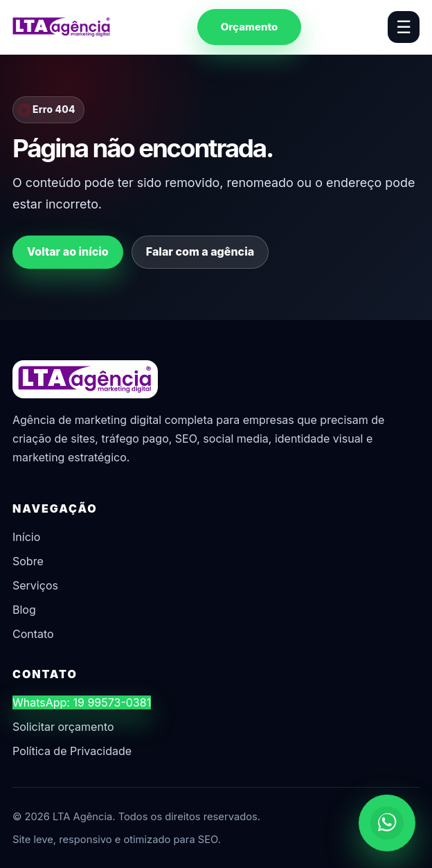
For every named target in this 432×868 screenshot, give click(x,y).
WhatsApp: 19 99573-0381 (82, 702)
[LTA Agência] (62, 27)
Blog (24, 610)
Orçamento (250, 27)
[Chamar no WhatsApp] (387, 823)
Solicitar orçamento (63, 727)
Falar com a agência (200, 251)
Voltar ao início (68, 251)
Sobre (28, 561)
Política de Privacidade (72, 751)
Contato (33, 634)
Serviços (35, 585)
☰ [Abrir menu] (404, 27)
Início (26, 537)
